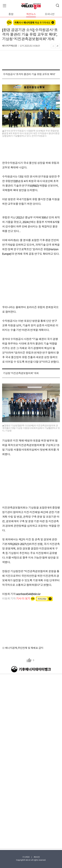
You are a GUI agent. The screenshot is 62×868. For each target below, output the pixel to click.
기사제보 (26, 857)
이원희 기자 (16, 598)
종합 (11, 14)
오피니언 (50, 14)
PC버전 (37, 857)
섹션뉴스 (31, 14)
